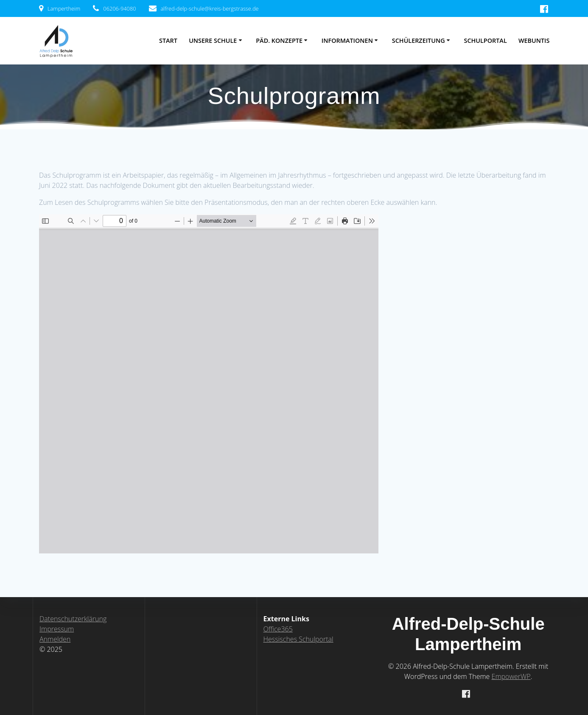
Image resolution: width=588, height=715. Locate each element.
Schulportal (486, 40)
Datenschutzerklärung (73, 619)
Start (168, 40)
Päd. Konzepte (279, 40)
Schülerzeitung (419, 40)
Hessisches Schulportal (298, 639)
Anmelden (55, 639)
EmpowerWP (511, 676)
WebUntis (534, 40)
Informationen (347, 40)
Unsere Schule (213, 40)
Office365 (278, 629)
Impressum (57, 629)
